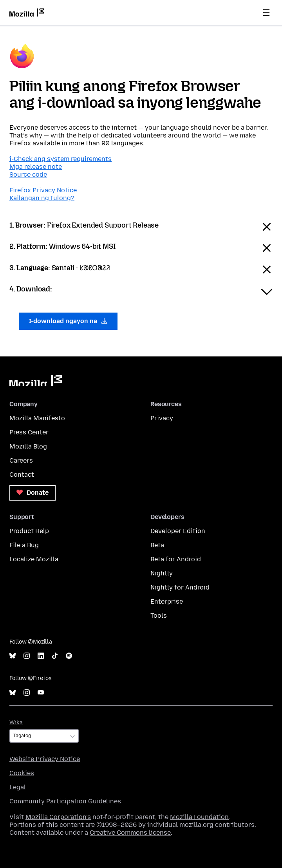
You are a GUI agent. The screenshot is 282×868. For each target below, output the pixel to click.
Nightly (162, 573)
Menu (266, 13)
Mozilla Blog (28, 446)
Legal (18, 787)
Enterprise (167, 601)
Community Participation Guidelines (65, 801)
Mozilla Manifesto (37, 418)
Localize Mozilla (34, 559)
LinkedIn (41, 656)
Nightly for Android (180, 587)
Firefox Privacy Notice (43, 190)
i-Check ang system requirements (61, 159)
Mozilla (36, 381)
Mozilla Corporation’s (58, 817)
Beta (157, 545)
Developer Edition (178, 531)
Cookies (22, 773)
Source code (28, 175)
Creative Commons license (130, 833)
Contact (22, 475)
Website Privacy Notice (45, 759)
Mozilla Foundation (199, 817)
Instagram (27, 656)
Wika (16, 722)
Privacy (162, 418)
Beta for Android (176, 559)
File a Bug (24, 545)
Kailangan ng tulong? (42, 198)
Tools (159, 616)
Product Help (29, 531)
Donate (33, 493)
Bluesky (13, 656)
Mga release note (36, 167)
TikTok (55, 656)
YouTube (41, 693)
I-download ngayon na (68, 321)
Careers (21, 460)
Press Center (29, 432)
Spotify (69, 656)
